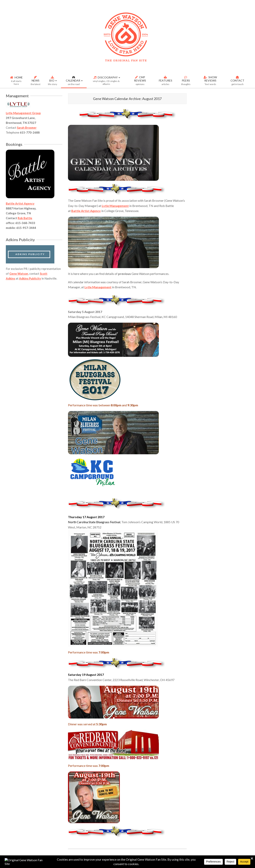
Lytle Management (115, 206)
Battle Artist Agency (86, 211)
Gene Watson (19, 274)
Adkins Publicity (30, 278)
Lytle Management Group (23, 113)
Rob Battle (25, 218)
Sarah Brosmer (27, 128)
